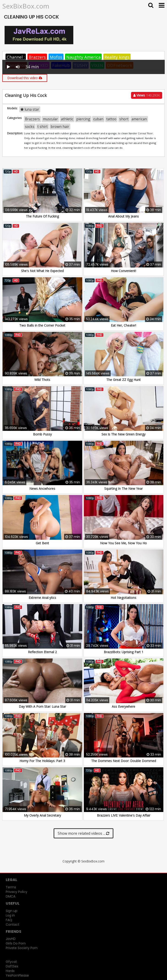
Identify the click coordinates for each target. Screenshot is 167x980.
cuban (98, 119)
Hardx (10, 971)
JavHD (11, 939)
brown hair (60, 127)
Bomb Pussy (42, 434)
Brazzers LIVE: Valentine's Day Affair (124, 815)
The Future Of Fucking (42, 216)
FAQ (9, 920)
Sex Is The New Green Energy (123, 434)
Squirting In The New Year (123, 489)
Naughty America (83, 57)
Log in (10, 915)
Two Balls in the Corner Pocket (42, 325)
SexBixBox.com (26, 6)
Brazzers (37, 57)
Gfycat (11, 962)
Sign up (12, 911)
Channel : (16, 57)
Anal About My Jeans (123, 216)
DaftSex (12, 966)
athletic (67, 119)
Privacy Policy (16, 892)
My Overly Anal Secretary (42, 815)
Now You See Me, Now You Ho (123, 543)
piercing (83, 119)
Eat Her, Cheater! (123, 325)
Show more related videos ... (83, 833)
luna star (30, 109)
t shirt (42, 127)
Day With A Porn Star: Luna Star (42, 706)
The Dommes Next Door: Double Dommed (124, 761)
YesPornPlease (17, 975)
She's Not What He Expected (42, 271)
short (124, 119)
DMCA (11, 896)
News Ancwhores (42, 489)
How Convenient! (123, 271)
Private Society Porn (22, 948)
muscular (50, 119)
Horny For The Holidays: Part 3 (42, 761)
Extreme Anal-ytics (42, 598)
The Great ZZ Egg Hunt (123, 380)
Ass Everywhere (123, 706)
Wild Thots (42, 380)
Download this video (25, 78)
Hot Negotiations (123, 598)
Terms (11, 887)
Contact (12, 925)
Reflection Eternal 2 (42, 652)
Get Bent (42, 543)
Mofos (56, 57)
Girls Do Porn (16, 943)
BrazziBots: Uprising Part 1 (124, 652)
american (139, 119)
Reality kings (117, 57)
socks (30, 127)
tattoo (111, 119)
